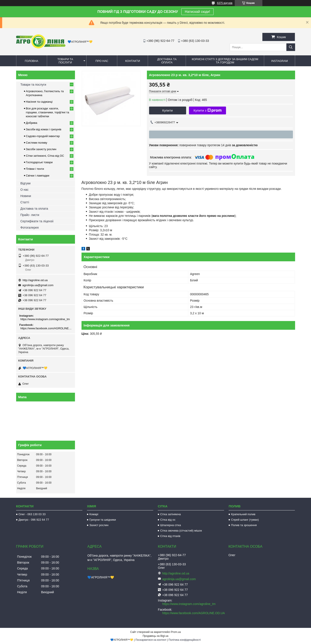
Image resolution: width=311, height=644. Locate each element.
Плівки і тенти (35, 169)
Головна (32, 61)
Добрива (32, 123)
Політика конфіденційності (185, 640)
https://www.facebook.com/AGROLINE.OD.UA (46, 328)
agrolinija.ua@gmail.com (38, 285)
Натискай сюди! (197, 12)
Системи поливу (37, 143)
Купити (168, 110)
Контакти (133, 61)
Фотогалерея (30, 228)
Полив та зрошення (244, 525)
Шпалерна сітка (171, 525)
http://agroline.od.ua (35, 280)
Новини (26, 196)
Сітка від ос (168, 520)
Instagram (279, 61)
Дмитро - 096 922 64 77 (34, 520)
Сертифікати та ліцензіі (37, 221)
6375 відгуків (225, 3)
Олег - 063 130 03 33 (32, 514)
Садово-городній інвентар (43, 136)
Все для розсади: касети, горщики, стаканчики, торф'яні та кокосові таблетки (48, 112)
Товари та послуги (65, 61)
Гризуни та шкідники (103, 520)
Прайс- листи (30, 215)
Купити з (208, 110)
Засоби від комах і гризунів (44, 129)
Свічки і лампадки (38, 176)
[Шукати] (291, 47)
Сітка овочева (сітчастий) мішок (181, 531)
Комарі (94, 514)
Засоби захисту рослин (41, 149)
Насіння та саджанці (39, 102)
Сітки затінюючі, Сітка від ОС (45, 156)
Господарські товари (39, 162)
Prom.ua (176, 632)
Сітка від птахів (170, 536)
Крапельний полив (243, 514)
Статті (25, 202)
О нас (25, 190)
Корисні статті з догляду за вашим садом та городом (225, 61)
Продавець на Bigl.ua (155, 636)
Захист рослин (99, 525)
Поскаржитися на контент (151, 640)
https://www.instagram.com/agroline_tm (45, 319)
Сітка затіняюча (170, 514)
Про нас (102, 61)
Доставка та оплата (167, 61)
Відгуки (26, 183)
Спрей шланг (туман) (245, 520)
